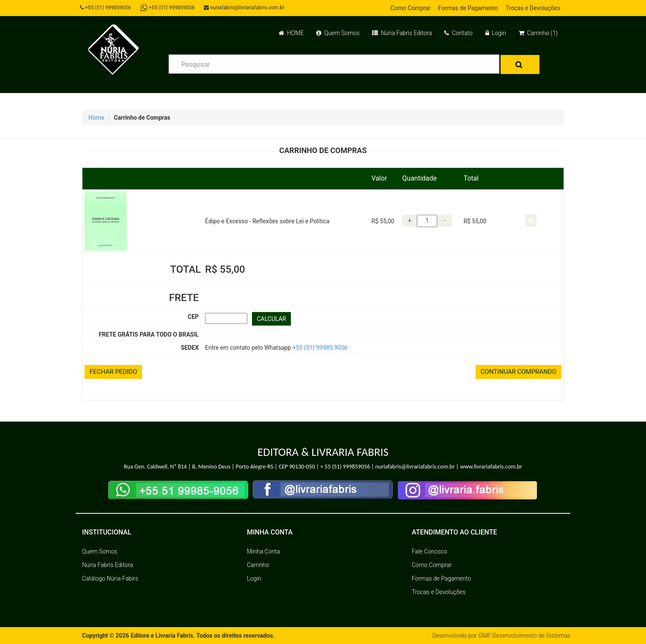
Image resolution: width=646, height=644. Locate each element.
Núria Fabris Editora (402, 33)
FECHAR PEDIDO (113, 372)
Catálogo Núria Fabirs (110, 578)
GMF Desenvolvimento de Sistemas (524, 636)
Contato (458, 33)
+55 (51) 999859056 (105, 8)
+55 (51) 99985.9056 (320, 348)
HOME (291, 33)
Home (96, 118)
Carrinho (258, 565)
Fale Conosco (430, 551)
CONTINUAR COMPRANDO (519, 372)
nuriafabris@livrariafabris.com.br (244, 8)
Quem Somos (338, 33)
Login (496, 33)
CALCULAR (272, 319)
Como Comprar (410, 8)
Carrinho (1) (538, 33)
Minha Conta (263, 551)
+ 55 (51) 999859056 (345, 467)
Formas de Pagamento (468, 8)
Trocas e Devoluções (533, 8)
